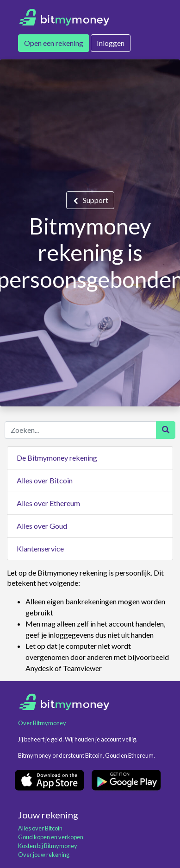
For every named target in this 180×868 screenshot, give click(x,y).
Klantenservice (40, 548)
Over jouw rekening (44, 855)
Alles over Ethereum (48, 503)
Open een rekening (54, 43)
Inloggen (111, 43)
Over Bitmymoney (42, 723)
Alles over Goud (42, 526)
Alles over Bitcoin (45, 480)
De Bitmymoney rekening (57, 458)
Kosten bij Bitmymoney (48, 846)
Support (96, 200)
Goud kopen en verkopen (51, 837)
